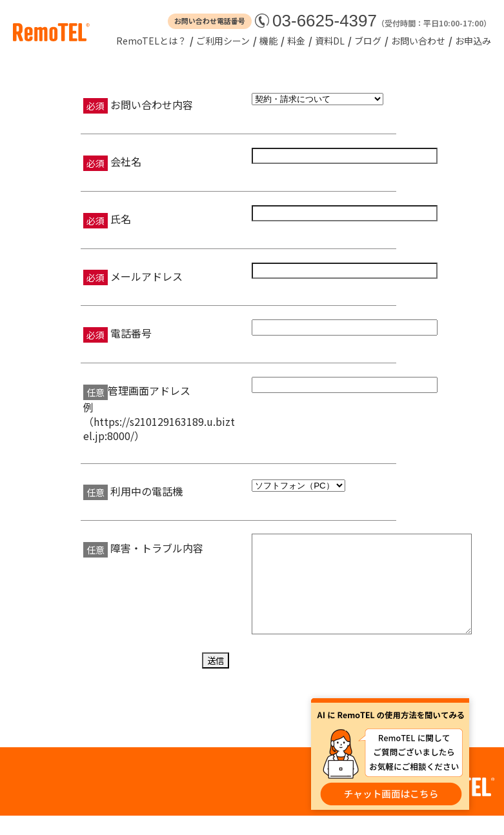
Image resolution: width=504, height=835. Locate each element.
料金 (296, 41)
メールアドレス (145, 276)
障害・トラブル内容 (156, 548)
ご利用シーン (223, 41)
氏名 (119, 219)
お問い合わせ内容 (150, 105)
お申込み (473, 41)
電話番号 (130, 333)
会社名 (125, 161)
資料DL (330, 41)
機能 (268, 41)
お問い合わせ (418, 41)
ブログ (368, 41)
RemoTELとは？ (151, 41)
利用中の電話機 (145, 491)
